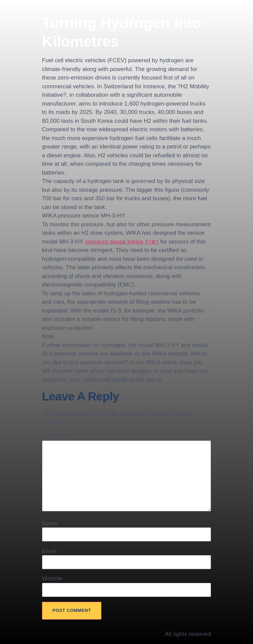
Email (49, 551)
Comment (56, 436)
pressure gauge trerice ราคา (122, 242)
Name (50, 523)
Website (52, 579)
